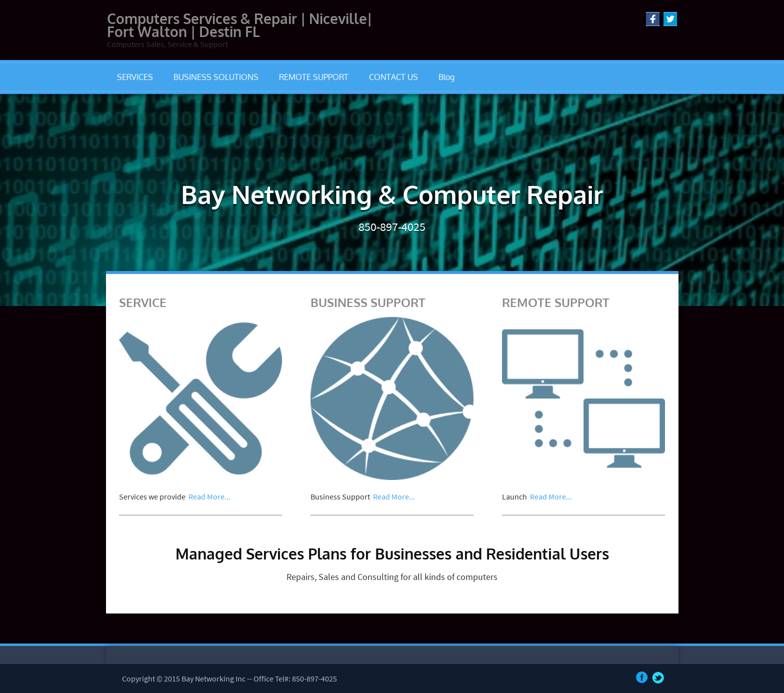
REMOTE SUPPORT (314, 77)
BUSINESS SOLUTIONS (216, 77)
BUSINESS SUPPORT (368, 302)
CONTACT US (393, 77)
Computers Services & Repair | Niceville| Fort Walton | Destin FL (239, 25)
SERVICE (143, 302)
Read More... (209, 496)
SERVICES (135, 77)
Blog (446, 77)
